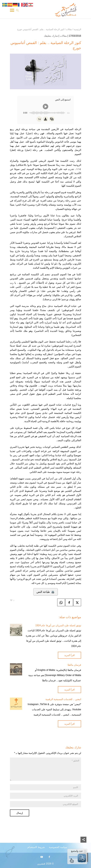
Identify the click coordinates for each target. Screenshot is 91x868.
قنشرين (41, 864)
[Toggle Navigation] (12, 11)
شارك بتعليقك (51, 36)
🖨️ (45, 592)
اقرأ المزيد (69, 655)
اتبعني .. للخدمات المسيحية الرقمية (63, 699)
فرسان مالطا (74, 665)
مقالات (63, 36)
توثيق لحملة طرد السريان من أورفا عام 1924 (58, 625)
